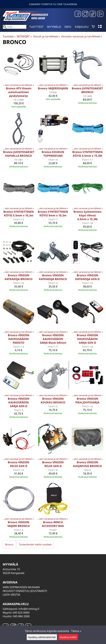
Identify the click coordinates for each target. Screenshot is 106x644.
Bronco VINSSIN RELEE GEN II (19, 464)
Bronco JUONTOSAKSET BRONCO (87, 90)
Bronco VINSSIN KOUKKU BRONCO (53, 401)
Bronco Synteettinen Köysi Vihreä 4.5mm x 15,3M (87, 215)
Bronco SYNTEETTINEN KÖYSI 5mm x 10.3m (53, 214)
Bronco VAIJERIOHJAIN (53, 88)
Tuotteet (36, 27)
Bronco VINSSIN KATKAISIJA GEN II (87, 277)
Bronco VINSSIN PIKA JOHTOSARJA (87, 401)
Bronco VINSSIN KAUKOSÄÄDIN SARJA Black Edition (53, 339)
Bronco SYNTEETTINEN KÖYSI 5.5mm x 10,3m (19, 214)
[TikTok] (93, 14)
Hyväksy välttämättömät (42, 637)
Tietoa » (76, 631)
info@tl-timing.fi (29, 609)
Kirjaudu (82, 27)
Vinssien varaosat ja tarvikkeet (82, 36)
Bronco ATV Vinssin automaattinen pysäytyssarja (19, 92)
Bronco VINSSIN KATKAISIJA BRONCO (19, 277)
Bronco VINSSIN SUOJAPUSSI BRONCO (87, 464)
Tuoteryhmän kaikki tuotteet (35, 544)
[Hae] (15, 27)
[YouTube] (100, 14)
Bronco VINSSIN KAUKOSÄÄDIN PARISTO (19, 339)
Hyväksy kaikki (68, 637)
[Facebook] (78, 14)
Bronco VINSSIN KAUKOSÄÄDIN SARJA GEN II (87, 339)
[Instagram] (85, 14)
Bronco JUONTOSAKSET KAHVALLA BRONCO (19, 154)
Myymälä (54, 27)
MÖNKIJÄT (24, 36)
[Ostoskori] (93, 27)
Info (68, 27)
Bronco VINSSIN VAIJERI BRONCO (19, 524)
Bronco (9, 544)
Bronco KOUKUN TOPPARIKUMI (53, 154)
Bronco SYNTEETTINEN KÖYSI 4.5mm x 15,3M (87, 154)
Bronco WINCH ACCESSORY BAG (53, 524)
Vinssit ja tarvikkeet (46, 36)
